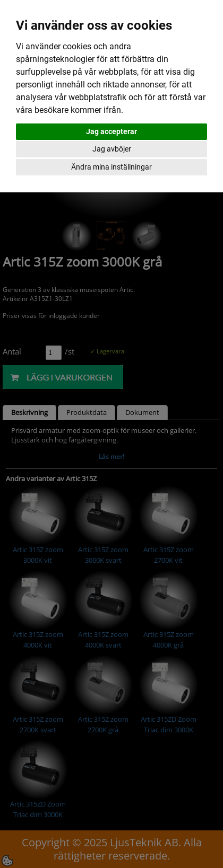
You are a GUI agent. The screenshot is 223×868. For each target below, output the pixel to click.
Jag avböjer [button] (112, 149)
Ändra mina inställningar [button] (111, 167)
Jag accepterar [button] (111, 131)
